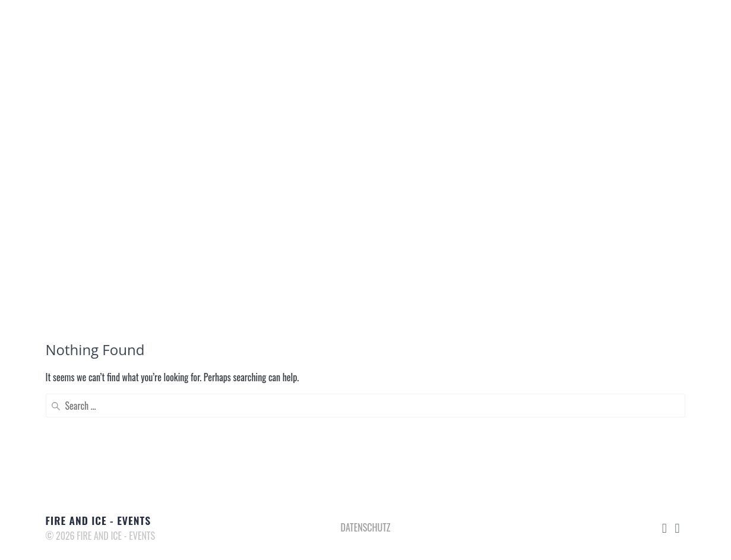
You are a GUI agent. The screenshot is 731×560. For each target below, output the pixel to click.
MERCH (550, 24)
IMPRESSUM (669, 24)
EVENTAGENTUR (354, 24)
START (208, 24)
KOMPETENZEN (439, 24)
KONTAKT (605, 24)
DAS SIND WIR (270, 24)
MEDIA (504, 24)
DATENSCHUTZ (366, 527)
